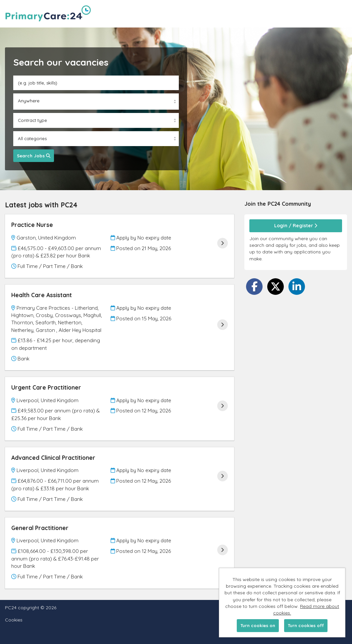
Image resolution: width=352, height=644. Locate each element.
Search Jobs (34, 156)
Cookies (14, 620)
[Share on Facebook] (254, 287)
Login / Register (296, 226)
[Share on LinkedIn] (297, 287)
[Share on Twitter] (276, 287)
